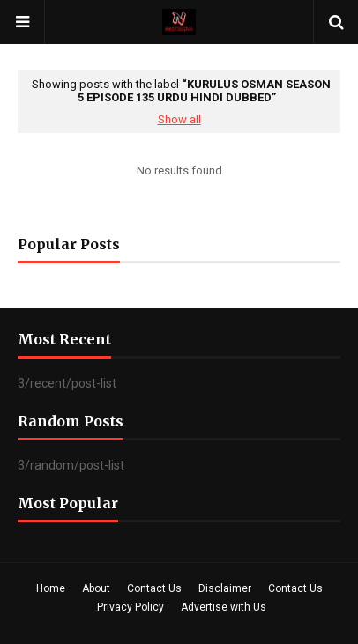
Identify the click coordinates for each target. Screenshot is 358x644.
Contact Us (154, 588)
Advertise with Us (224, 607)
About (96, 588)
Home (51, 588)
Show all (179, 119)
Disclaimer (225, 588)
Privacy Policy (131, 607)
